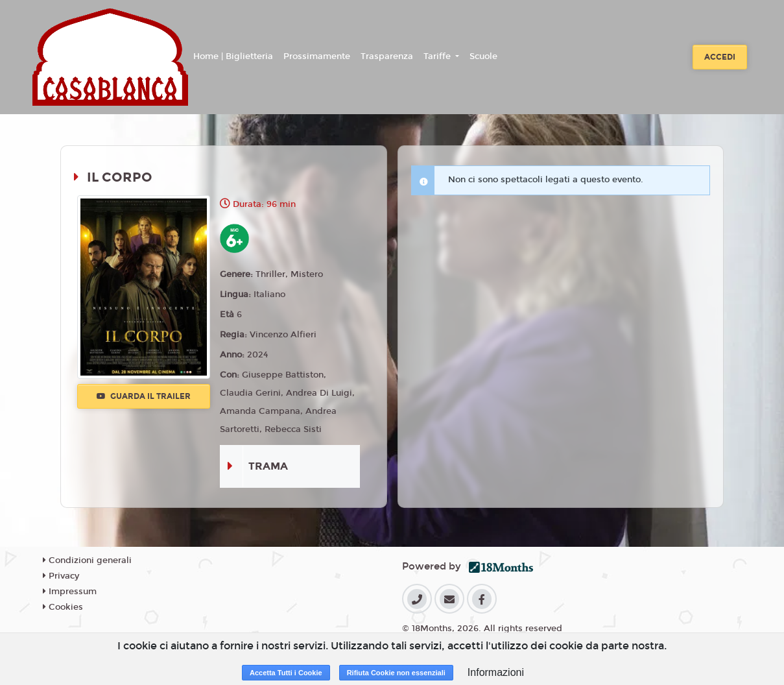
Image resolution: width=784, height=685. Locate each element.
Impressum (70, 592)
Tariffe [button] (438, 56)
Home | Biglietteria (233, 56)
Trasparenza (387, 56)
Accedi (720, 57)
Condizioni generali (87, 560)
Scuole (483, 56)
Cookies (63, 607)
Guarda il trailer (144, 396)
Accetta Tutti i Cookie (286, 673)
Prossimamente (317, 56)
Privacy (61, 576)
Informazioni (496, 672)
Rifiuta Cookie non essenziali (396, 673)
